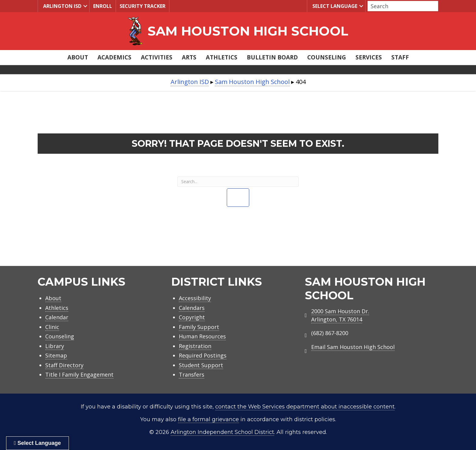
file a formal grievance (208, 419)
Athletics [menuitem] (222, 57)
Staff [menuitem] (400, 57)
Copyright (192, 317)
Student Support (201, 365)
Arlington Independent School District (222, 432)
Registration (195, 346)
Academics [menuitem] (114, 57)
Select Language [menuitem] (334, 6)
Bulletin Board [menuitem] (272, 57)
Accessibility (195, 298)
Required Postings (203, 355)
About (53, 298)
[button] (85, 6)
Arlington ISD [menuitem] (61, 6)
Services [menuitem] (369, 57)
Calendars (192, 308)
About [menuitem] (78, 57)
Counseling (60, 336)
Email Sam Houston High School (353, 347)
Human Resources (202, 336)
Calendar (57, 317)
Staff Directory (64, 365)
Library (55, 346)
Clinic (52, 327)
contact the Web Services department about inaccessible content (305, 407)
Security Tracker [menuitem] (143, 6)
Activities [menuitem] (157, 57)
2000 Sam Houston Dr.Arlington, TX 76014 (340, 315)
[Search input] (401, 6)
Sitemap (56, 355)
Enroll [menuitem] (103, 6)
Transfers (192, 374)
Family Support (199, 327)
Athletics (57, 308)
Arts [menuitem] (189, 57)
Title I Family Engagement (79, 374)
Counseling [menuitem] (327, 57)
